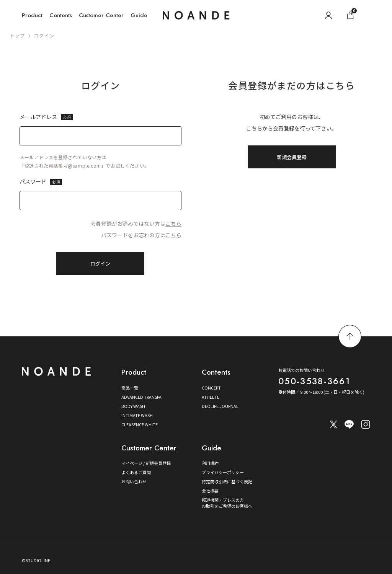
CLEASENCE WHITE (140, 424)
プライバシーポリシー (223, 472)
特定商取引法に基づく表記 (227, 481)
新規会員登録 (292, 157)
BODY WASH (133, 406)
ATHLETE (211, 397)
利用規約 (210, 463)
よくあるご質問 (136, 472)
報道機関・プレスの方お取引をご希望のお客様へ (227, 503)
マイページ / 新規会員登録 (146, 463)
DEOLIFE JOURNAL (220, 406)
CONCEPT (211, 388)
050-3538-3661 (314, 381)
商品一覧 (130, 388)
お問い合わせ (134, 481)
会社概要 (210, 491)
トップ (18, 35)
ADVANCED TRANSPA (141, 397)
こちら (173, 223)
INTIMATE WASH (137, 415)
